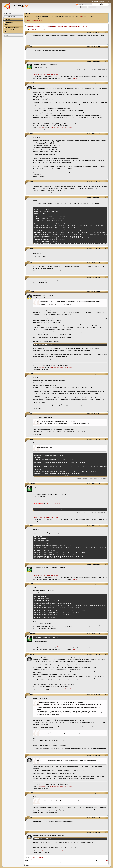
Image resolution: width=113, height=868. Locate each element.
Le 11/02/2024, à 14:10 (94, 134)
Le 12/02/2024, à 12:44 (94, 414)
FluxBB (106, 861)
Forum (34, 27)
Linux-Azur (75, 78)
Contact (27, 865)
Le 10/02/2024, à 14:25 (94, 47)
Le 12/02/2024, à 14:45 (94, 564)
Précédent (34, 29)
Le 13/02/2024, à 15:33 (94, 818)
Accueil (29, 27)
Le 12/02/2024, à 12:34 (94, 374)
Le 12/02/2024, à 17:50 (94, 654)
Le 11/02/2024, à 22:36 (94, 292)
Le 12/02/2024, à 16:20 (94, 634)
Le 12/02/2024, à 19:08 (94, 695)
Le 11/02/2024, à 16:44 (94, 197)
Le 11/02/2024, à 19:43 (94, 263)
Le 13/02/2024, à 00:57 (94, 793)
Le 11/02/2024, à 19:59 (94, 277)
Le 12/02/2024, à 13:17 (94, 484)
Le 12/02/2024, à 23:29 (94, 755)
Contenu (95, 1)
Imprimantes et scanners (44, 27)
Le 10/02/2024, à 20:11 (94, 83)
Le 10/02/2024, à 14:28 (94, 61)
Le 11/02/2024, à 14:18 (94, 181)
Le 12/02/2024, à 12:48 (94, 439)
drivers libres (42, 127)
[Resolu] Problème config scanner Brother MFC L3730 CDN (70, 27)
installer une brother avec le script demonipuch (61, 127)
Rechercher (101, 1)
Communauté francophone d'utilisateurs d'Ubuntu (16, 10)
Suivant (43, 29)
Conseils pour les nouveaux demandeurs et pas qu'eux (47, 75)
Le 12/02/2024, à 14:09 (94, 526)
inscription (106, 7)
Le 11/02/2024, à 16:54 (94, 248)
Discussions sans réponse (12, 32)
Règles (6, 24)
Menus (107, 1)
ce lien (80, 16)
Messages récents (9, 29)
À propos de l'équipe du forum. (34, 21)
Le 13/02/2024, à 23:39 (94, 832)
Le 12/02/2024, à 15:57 (94, 584)
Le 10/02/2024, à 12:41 (94, 32)
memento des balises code (53, 503)
